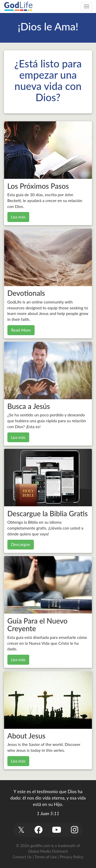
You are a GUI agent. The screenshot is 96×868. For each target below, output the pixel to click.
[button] (21, 830)
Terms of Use (46, 857)
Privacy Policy (72, 857)
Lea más (18, 217)
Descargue (20, 544)
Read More (21, 330)
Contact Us (22, 857)
